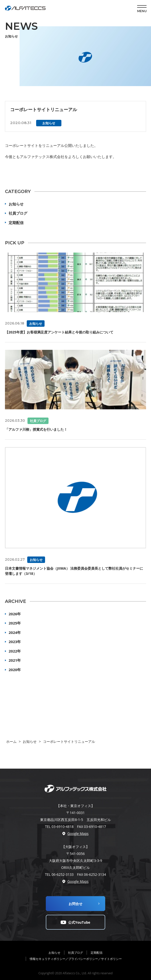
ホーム (11, 741)
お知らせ (16, 204)
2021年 (15, 660)
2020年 (15, 670)
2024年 (15, 632)
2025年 (15, 623)
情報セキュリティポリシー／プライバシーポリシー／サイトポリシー (76, 959)
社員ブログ (18, 213)
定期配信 (16, 223)
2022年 (15, 651)
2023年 (15, 642)
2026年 (15, 614)
